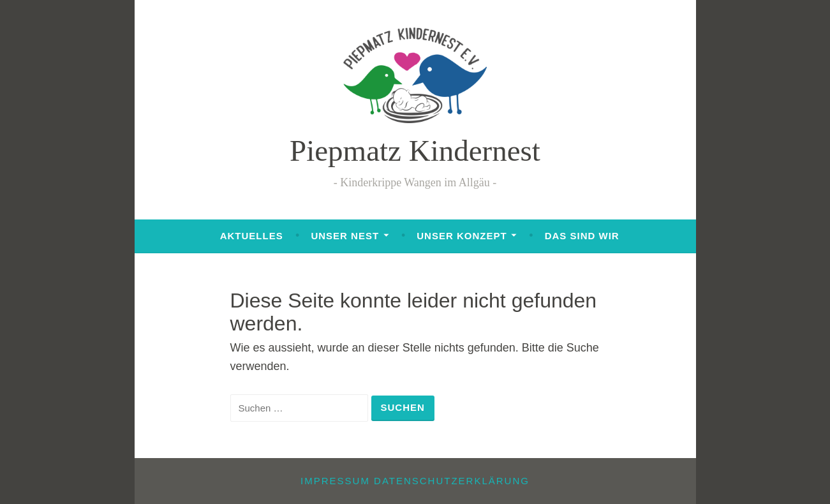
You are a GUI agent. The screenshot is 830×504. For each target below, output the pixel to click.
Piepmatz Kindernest (415, 151)
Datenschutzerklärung (452, 481)
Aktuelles (252, 236)
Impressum (335, 481)
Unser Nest (345, 236)
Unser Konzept (462, 236)
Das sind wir (582, 236)
